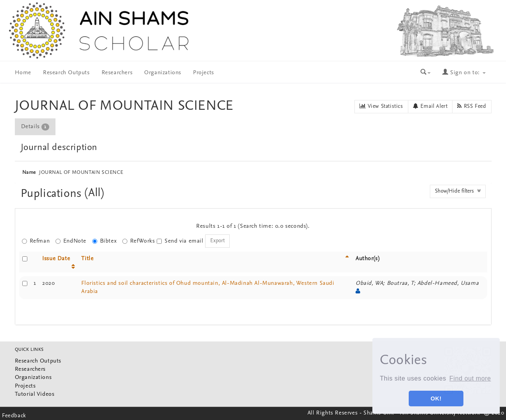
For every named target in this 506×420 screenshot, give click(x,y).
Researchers (117, 73)
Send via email (180, 241)
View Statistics (381, 106)
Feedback (14, 416)
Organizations (163, 73)
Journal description (59, 148)
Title (87, 259)
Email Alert (430, 106)
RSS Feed (472, 106)
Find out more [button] (470, 378)
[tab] (36, 127)
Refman (36, 241)
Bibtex (105, 241)
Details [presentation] (35, 127)
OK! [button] (436, 399)
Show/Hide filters (458, 191)
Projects (204, 73)
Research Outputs (66, 73)
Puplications (53, 194)
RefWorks (139, 241)
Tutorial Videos (35, 394)
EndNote (71, 241)
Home (23, 73)
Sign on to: (464, 73)
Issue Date (56, 259)
